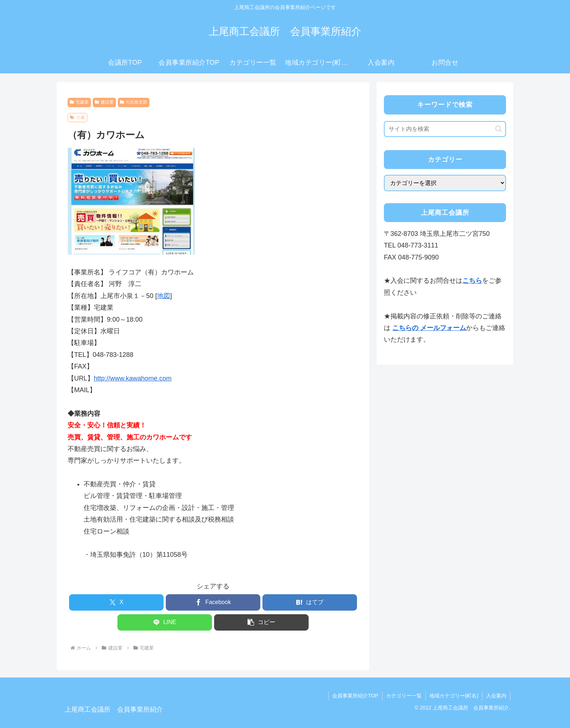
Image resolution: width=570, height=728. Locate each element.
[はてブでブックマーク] (310, 602)
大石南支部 (134, 102)
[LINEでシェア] (165, 622)
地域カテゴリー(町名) (454, 696)
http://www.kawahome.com (133, 378)
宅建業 (79, 102)
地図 (164, 296)
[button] (261, 622)
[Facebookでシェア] (213, 602)
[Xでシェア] (116, 602)
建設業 (104, 102)
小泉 (77, 117)
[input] (445, 129)
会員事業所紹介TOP (355, 696)
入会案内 (496, 696)
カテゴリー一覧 (404, 696)
